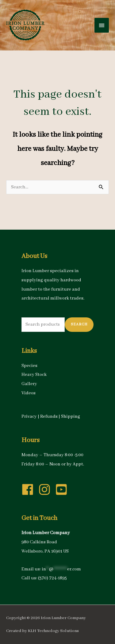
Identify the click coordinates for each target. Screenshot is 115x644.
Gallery (29, 384)
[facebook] (29, 489)
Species (29, 366)
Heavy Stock (34, 375)
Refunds (49, 417)
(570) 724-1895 (52, 578)
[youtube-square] (63, 489)
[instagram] (46, 489)
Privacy (29, 417)
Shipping (71, 417)
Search (79, 324)
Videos (29, 393)
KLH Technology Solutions (53, 631)
